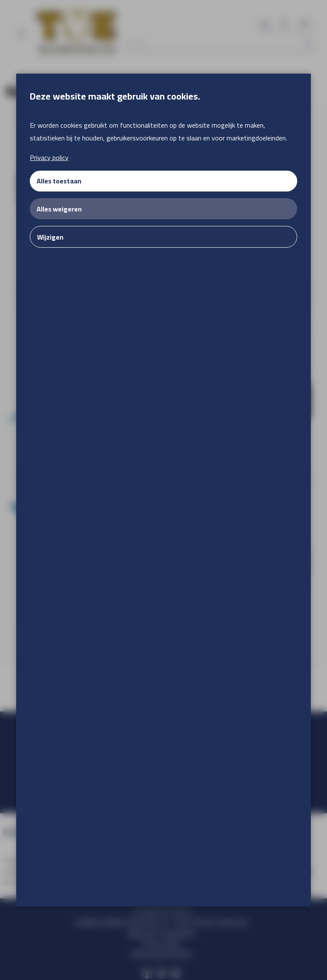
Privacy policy (49, 157)
